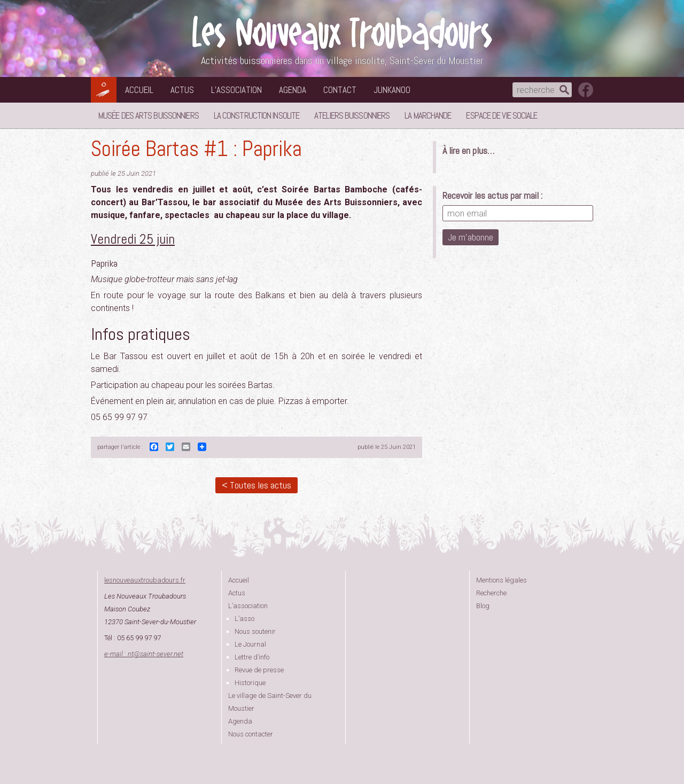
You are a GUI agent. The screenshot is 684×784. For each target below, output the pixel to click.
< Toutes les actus (256, 485)
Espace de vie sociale (502, 115)
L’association (236, 90)
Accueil (139, 90)
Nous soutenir (255, 631)
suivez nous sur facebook (586, 90)
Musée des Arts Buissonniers (149, 115)
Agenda (293, 90)
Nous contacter (251, 734)
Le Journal (250, 644)
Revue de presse (259, 670)
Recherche (491, 593)
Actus (182, 90)
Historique (250, 683)
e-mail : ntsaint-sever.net (144, 654)
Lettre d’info (252, 657)
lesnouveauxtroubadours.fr (145, 580)
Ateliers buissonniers (352, 115)
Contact (340, 90)
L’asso (244, 619)
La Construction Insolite (256, 115)
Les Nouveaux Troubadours (342, 33)
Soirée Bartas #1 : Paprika (196, 149)
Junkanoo (392, 90)
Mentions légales (502, 580)
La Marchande (428, 115)
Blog (483, 606)
